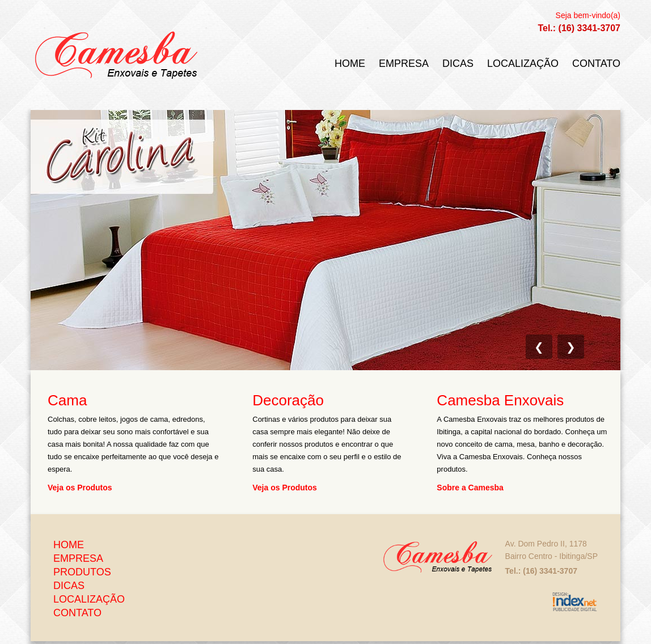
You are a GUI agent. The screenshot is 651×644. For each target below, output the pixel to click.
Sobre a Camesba (470, 487)
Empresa (404, 63)
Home (350, 63)
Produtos (82, 572)
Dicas (458, 63)
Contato (596, 63)
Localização (523, 63)
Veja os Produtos (80, 487)
